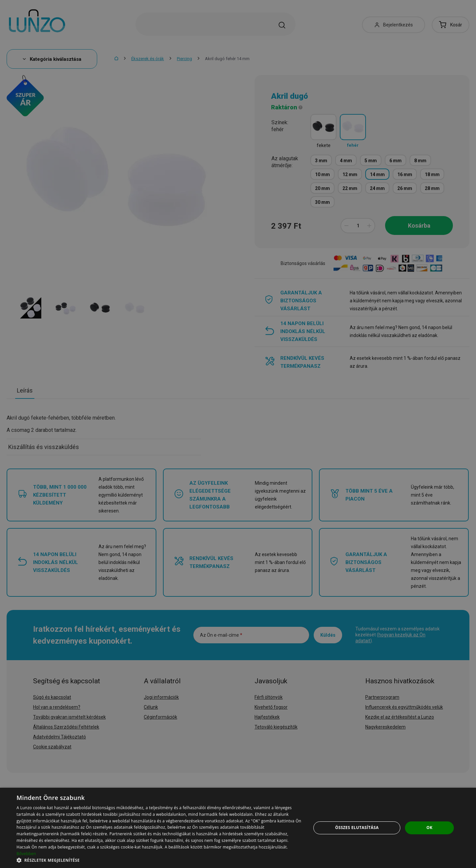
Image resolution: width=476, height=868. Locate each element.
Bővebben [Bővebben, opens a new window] (26, 854)
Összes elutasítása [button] (357, 828)
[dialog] (238, 828)
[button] (159, 860)
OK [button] (429, 828)
